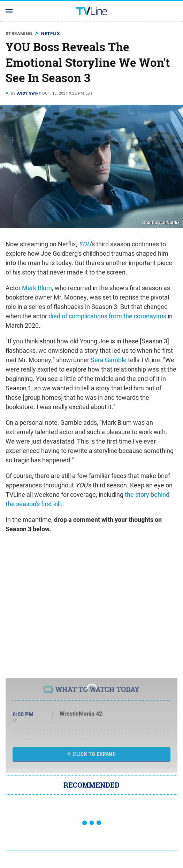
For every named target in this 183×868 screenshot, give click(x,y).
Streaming (19, 34)
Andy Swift (29, 93)
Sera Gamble (109, 360)
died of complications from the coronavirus (107, 316)
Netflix (50, 34)
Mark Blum (37, 288)
